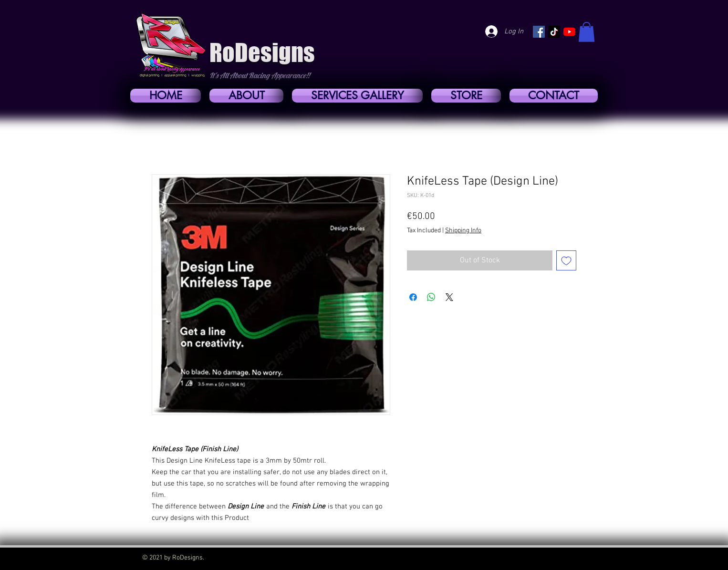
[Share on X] (449, 297)
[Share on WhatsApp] (431, 297)
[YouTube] (569, 32)
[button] (587, 32)
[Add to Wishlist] (566, 260)
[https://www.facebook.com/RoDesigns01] (539, 32)
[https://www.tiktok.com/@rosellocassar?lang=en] (554, 32)
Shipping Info (463, 231)
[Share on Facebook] (413, 297)
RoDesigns (262, 53)
